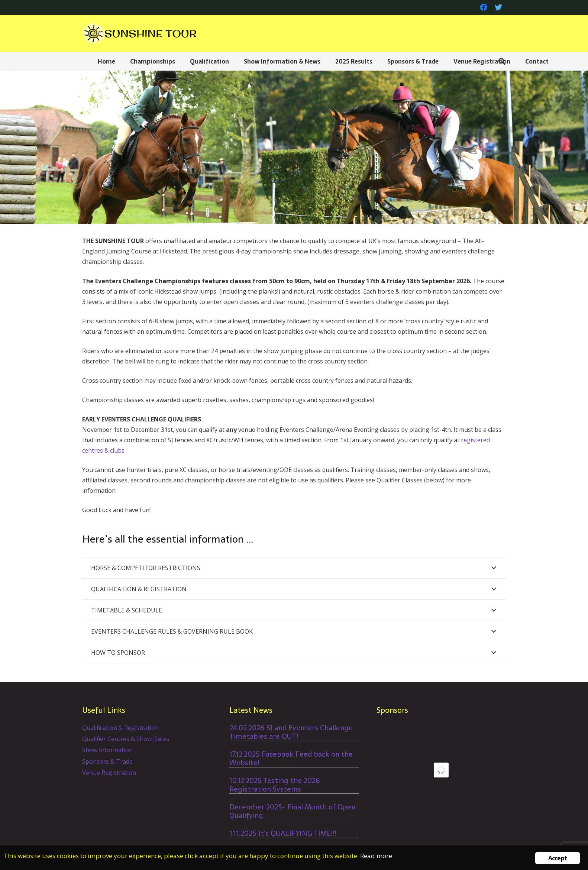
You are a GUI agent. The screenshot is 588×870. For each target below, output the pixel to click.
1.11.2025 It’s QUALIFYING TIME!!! (283, 833)
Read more (376, 856)
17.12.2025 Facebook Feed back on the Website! (291, 759)
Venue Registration (109, 773)
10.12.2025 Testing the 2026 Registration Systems (275, 785)
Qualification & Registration (120, 728)
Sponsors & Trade (107, 761)
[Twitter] (498, 7)
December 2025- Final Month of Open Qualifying (292, 811)
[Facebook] (484, 7)
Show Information (107, 750)
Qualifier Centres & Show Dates (126, 739)
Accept (558, 858)
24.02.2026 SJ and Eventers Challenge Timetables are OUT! (291, 732)
